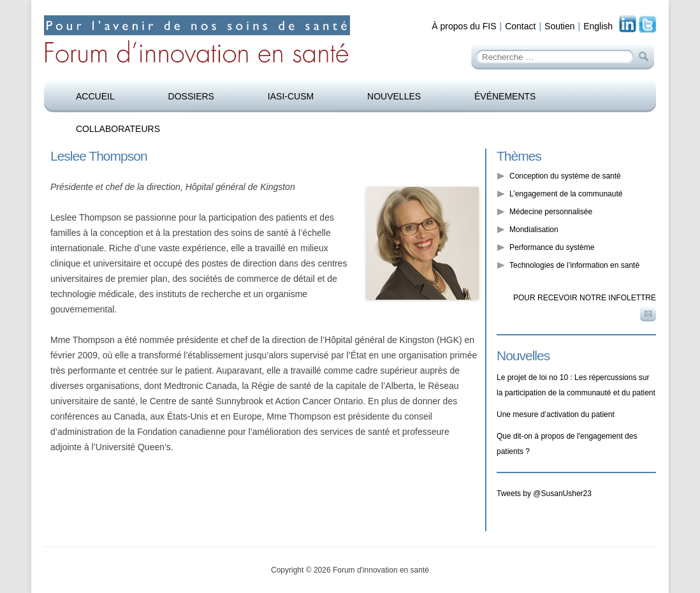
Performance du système (552, 247)
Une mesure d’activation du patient (556, 414)
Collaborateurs (118, 129)
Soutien (559, 26)
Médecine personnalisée (551, 212)
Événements (505, 96)
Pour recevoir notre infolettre (585, 298)
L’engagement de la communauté (566, 194)
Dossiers (191, 96)
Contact (520, 26)
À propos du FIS (464, 26)
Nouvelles (394, 96)
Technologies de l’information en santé (574, 265)
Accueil (95, 96)
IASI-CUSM (291, 96)
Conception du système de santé (565, 176)
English (598, 26)
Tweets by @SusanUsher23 (544, 494)
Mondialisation (534, 230)
